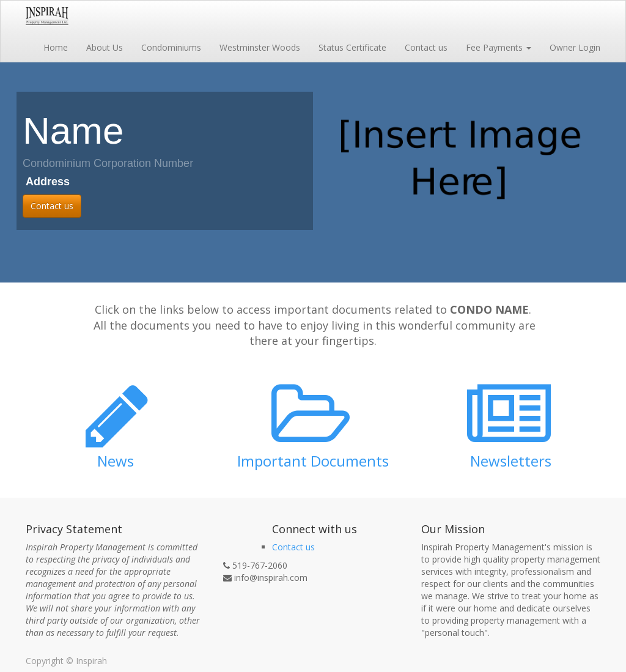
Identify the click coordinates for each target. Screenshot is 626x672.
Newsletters (511, 461)
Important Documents (313, 461)
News (116, 461)
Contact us (52, 206)
